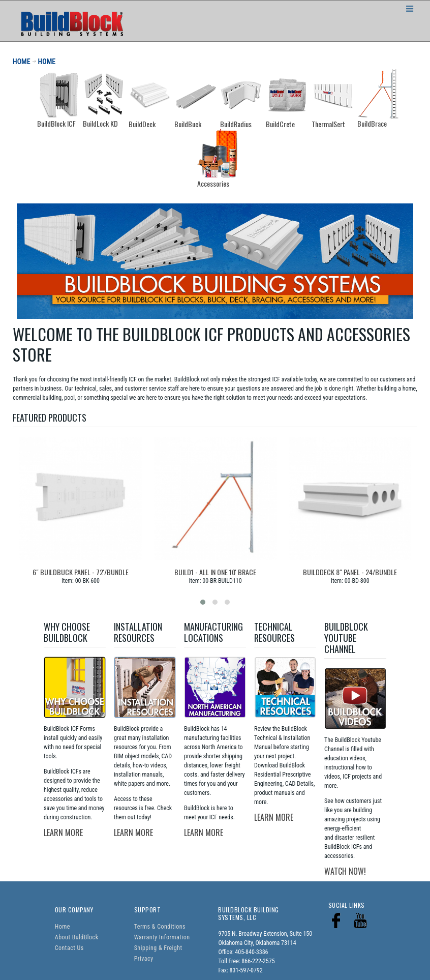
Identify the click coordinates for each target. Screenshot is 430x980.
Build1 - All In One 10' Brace (215, 572)
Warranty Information (162, 937)
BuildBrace (372, 123)
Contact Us (69, 948)
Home (63, 927)
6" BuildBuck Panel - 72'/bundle (81, 572)
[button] (203, 602)
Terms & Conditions (160, 927)
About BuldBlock (77, 937)
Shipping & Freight (158, 948)
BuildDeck (142, 124)
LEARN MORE (63, 833)
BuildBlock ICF (56, 123)
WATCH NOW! (345, 871)
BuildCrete (280, 124)
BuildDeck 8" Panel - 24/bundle (350, 572)
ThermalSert (328, 124)
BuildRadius (236, 124)
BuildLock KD (100, 123)
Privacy (144, 959)
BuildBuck (188, 124)
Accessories (213, 183)
